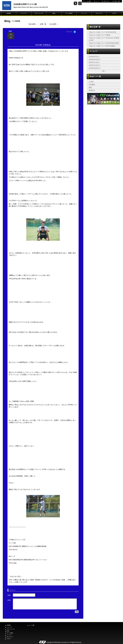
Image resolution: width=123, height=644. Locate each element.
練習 (90, 87)
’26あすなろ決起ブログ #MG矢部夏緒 (102, 46)
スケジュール (39, 13)
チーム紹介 (69, 13)
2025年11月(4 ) (94, 62)
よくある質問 (88, 1)
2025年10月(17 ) (95, 65)
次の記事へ (53, 24)
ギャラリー (99, 13)
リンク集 (32, 625)
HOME (9, 13)
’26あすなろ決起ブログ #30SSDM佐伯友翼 (104, 43)
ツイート (69, 32)
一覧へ (104, 71)
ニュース (24, 13)
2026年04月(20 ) (95, 59)
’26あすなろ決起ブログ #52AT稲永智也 (102, 32)
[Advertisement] (103, 154)
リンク (97, 1)
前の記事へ (33, 24)
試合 (54, 13)
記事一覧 (43, 24)
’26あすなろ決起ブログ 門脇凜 (99, 35)
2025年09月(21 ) (95, 68)
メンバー (84, 13)
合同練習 (92, 85)
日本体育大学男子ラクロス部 (25, 4)
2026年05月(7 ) (94, 57)
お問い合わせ (106, 1)
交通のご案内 (117, 1)
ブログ (114, 13)
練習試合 (92, 90)
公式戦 (91, 82)
